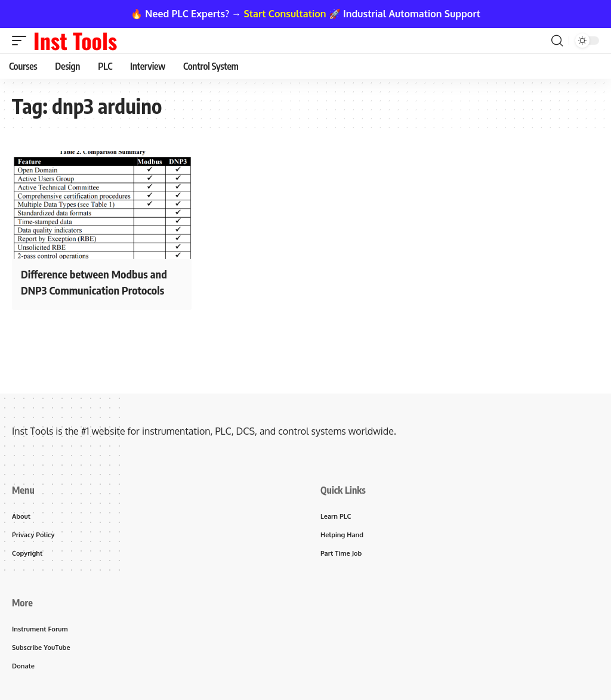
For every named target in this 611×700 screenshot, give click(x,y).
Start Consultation (285, 14)
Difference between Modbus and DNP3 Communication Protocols (101, 281)
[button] (22, 41)
